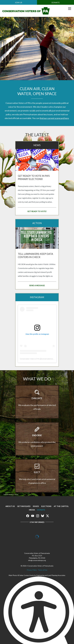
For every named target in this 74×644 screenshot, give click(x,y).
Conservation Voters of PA (29, 359)
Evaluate (37, 398)
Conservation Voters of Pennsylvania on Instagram (38, 516)
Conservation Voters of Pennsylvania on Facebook (28, 516)
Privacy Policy (32, 570)
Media (32, 510)
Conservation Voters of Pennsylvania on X (48, 516)
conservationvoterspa (50, 359)
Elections (46, 506)
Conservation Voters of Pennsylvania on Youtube (33, 516)
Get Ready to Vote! (37, 211)
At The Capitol (61, 506)
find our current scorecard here (54, 118)
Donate (56, 2)
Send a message (37, 285)
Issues (36, 506)
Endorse (37, 435)
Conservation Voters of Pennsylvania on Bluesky (43, 516)
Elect (37, 472)
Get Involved (24, 506)
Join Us (18, 2)
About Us (10, 506)
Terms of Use (43, 570)
